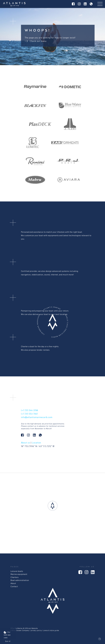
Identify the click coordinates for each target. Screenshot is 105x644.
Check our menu (36, 41)
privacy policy (36, 630)
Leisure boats (17, 571)
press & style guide (51, 630)
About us (25, 443)
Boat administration (20, 580)
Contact (14, 586)
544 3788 (30, 410)
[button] (53, 508)
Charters (15, 577)
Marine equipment (19, 574)
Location (36, 443)
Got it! (8, 641)
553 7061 (29, 414)
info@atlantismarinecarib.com (37, 417)
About (13, 583)
